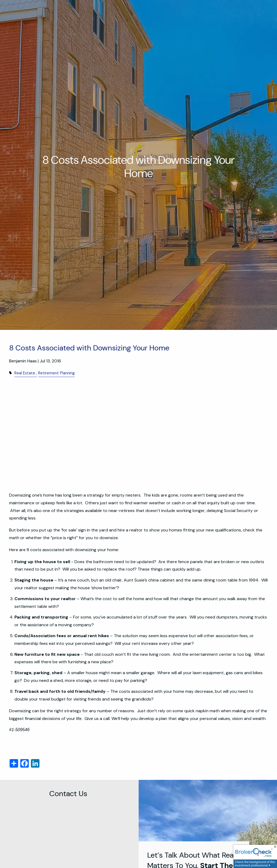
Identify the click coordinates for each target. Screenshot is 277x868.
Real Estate (25, 373)
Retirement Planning (56, 373)
